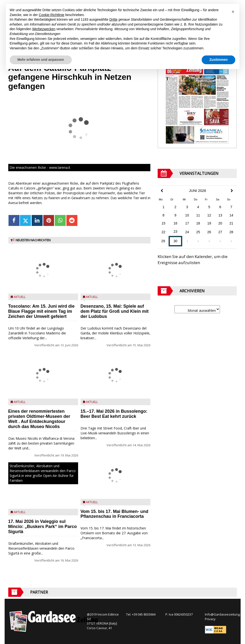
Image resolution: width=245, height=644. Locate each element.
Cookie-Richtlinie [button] (51, 15)
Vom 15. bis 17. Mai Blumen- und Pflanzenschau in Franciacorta (114, 514)
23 (175, 232)
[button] (233, 12)
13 (220, 215)
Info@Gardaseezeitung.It (223, 614)
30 (175, 241)
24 (187, 232)
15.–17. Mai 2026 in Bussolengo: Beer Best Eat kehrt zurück (114, 414)
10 (187, 215)
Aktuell (20, 297)
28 (231, 232)
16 (175, 223)
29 (163, 241)
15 (163, 223)
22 (163, 232)
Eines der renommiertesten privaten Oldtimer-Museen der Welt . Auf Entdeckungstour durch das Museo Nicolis (39, 419)
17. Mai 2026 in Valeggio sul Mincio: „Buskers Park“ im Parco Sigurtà (43, 527)
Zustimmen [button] (219, 60)
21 (231, 223)
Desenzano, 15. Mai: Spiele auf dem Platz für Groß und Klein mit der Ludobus (115, 311)
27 (220, 232)
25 (198, 232)
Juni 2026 (198, 191)
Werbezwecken (44, 29)
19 (209, 223)
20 (220, 223)
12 (209, 215)
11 (198, 215)
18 (198, 223)
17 (187, 223)
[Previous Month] (162, 191)
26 (209, 232)
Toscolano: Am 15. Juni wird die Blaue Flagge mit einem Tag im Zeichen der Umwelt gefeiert (41, 311)
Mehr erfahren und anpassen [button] (41, 60)
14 (231, 215)
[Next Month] (232, 191)
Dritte (113, 19)
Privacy (210, 619)
